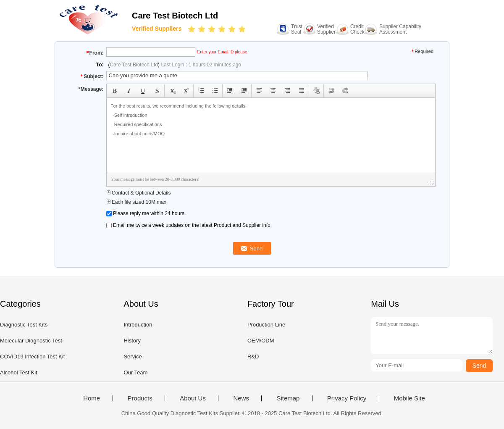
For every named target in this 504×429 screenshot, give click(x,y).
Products (140, 398)
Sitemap (288, 398)
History (132, 341)
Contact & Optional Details (139, 193)
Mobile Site (409, 398)
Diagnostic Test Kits (24, 325)
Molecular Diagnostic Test (31, 341)
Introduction (138, 325)
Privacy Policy (347, 398)
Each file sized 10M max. (137, 202)
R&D (253, 357)
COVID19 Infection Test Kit (32, 357)
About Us (193, 398)
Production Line (266, 325)
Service (133, 357)
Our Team (135, 372)
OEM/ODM (261, 341)
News (241, 398)
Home (92, 398)
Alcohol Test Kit (19, 372)
